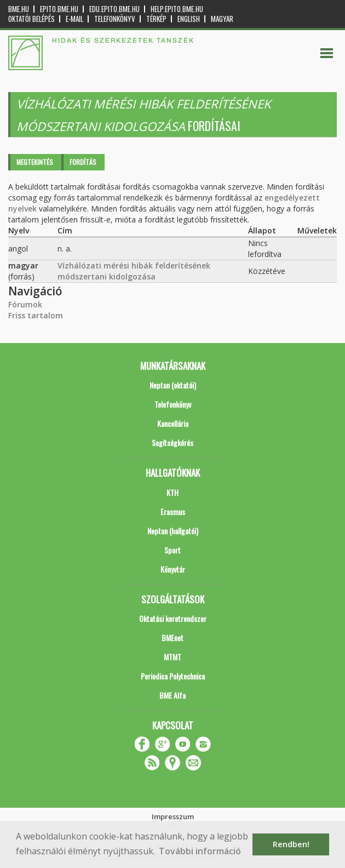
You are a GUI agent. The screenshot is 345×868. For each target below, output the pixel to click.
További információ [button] (200, 851)
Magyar (222, 19)
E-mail (74, 19)
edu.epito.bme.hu (114, 9)
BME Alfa (173, 695)
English (189, 19)
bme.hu (19, 9)
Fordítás (83, 162)
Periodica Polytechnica (173, 676)
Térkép (156, 19)
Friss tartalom (36, 315)
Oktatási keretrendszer (173, 618)
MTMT (173, 657)
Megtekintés (35, 162)
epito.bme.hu (59, 9)
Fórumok (25, 304)
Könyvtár (173, 569)
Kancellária (173, 423)
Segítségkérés (173, 442)
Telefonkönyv (115, 19)
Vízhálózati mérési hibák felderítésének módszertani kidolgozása (134, 271)
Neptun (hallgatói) (173, 531)
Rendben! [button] (291, 844)
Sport (173, 550)
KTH (173, 492)
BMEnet (173, 638)
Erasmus (173, 512)
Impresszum (173, 816)
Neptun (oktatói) (173, 385)
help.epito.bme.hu (177, 9)
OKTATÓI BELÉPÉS (31, 19)
